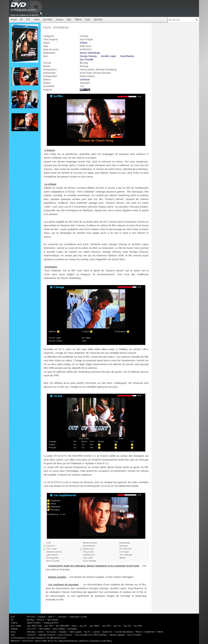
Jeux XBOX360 (62, 626)
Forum (88, 19)
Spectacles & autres (78, 617)
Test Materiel (52, 620)
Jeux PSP (138, 626)
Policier (84, 43)
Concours (60, 19)
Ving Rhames (127, 56)
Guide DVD (107, 632)
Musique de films (51, 623)
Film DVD (31, 617)
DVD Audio (51, 632)
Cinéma (36, 19)
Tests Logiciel (75, 632)
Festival (139, 632)
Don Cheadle (87, 59)
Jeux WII (117, 626)
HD (21, 19)
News (69, 19)
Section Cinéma (34, 623)
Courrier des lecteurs (124, 632)
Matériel (78, 19)
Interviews (31, 632)
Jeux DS (127, 626)
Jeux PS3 (48, 626)
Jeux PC (83, 626)
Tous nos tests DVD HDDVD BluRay (91, 635)
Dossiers (63, 632)
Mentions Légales (117, 635)
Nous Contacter (134, 635)
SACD (41, 632)
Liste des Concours (47, 635)
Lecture (96, 632)
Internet (160, 632)
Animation (62, 617)
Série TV (52, 617)
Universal (85, 80)
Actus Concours (65, 635)
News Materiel (59, 629)
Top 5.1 (87, 632)
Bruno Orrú (53, 641)
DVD (28, 19)
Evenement (149, 632)
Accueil (14, 19)
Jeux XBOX (94, 626)
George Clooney (88, 56)
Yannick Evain (27, 641)
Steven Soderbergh (90, 53)
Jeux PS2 (106, 626)
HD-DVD (40, 620)
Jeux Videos (48, 19)
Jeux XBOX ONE (34, 626)
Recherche (98, 19)
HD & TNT (31, 629)
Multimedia (72, 629)
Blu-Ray (30, 620)
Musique (41, 617)
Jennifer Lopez (108, 56)
